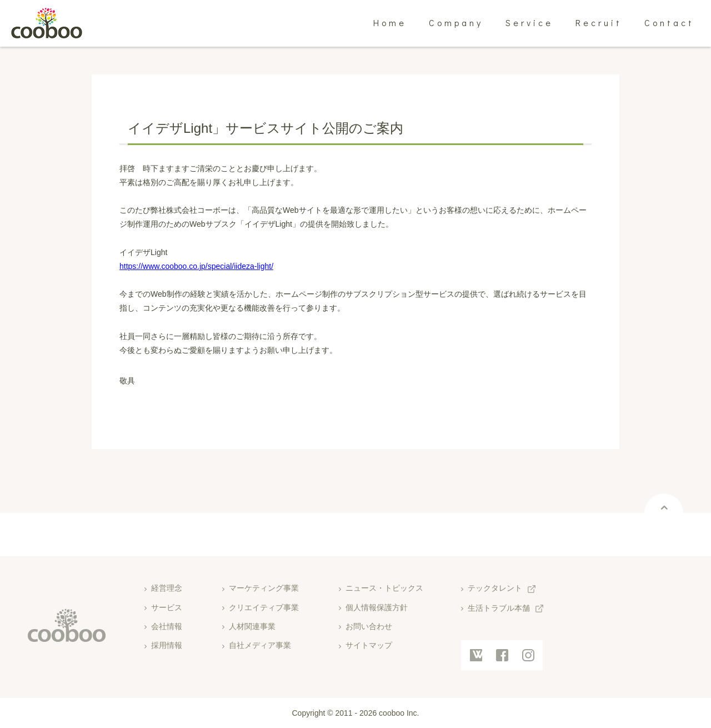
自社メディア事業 (260, 645)
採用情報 (167, 645)
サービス (167, 607)
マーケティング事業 (264, 588)
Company (456, 23)
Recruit (599, 23)
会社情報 (167, 626)
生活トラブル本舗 (499, 608)
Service (529, 23)
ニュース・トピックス (384, 588)
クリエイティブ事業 (264, 607)
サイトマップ (369, 645)
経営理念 (167, 588)
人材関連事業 (252, 626)
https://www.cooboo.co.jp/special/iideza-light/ (196, 266)
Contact (669, 23)
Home (390, 23)
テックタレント (495, 588)
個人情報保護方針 (377, 607)
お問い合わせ (369, 626)
